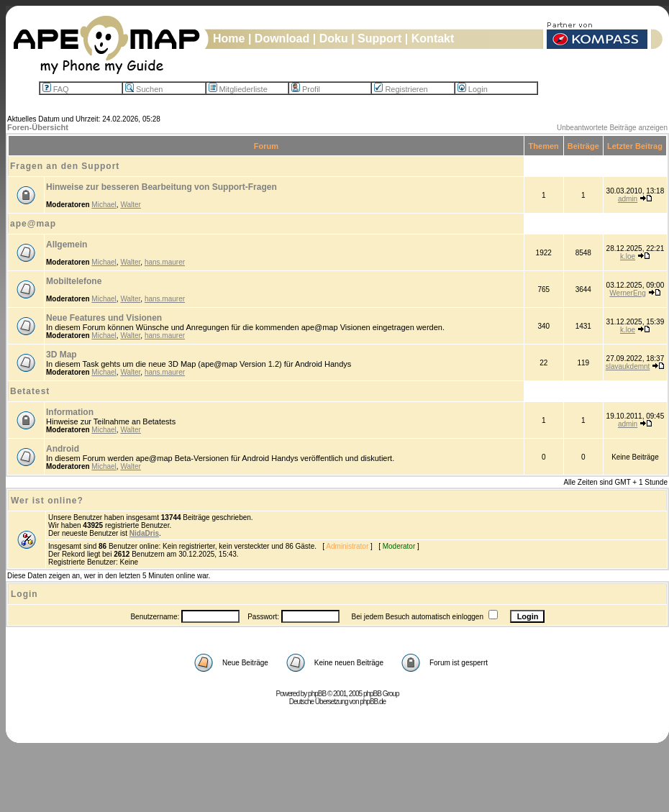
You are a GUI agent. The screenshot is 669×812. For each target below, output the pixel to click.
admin (628, 199)
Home (229, 38)
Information (70, 412)
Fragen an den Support (65, 166)
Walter (131, 205)
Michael (104, 205)
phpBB (317, 694)
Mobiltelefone (74, 281)
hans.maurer (165, 262)
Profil (306, 89)
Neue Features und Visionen (104, 318)
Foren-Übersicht (38, 127)
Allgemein (67, 245)
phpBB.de (373, 702)
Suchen (144, 89)
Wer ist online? (47, 501)
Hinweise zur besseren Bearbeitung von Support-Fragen (161, 187)
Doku (334, 38)
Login (473, 89)
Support (379, 38)
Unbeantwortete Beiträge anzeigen (612, 128)
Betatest (30, 391)
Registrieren (401, 89)
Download (282, 38)
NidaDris (144, 533)
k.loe (628, 256)
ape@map (33, 224)
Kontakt (433, 38)
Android (63, 449)
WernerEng (627, 293)
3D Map (62, 355)
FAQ (56, 89)
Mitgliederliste (238, 89)
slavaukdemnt (628, 366)
